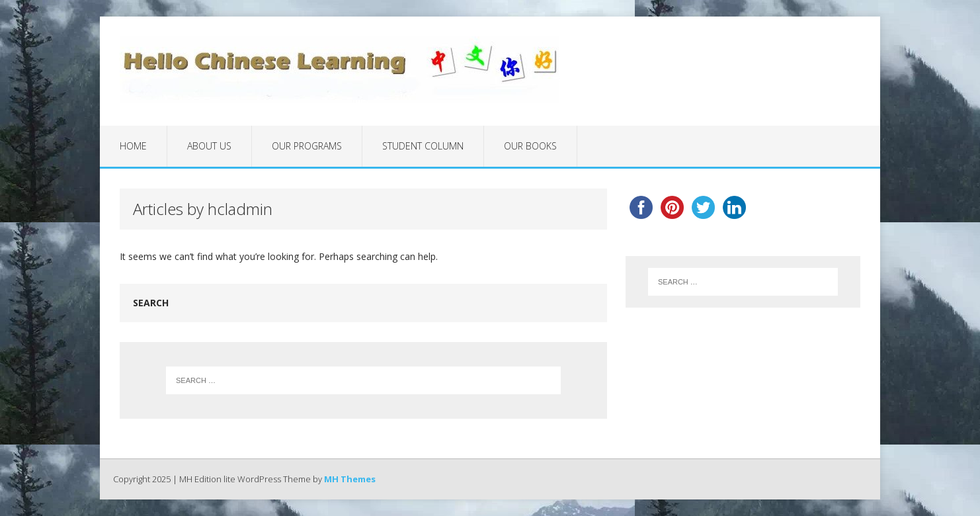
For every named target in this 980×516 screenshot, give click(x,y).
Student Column (423, 146)
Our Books (530, 146)
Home (133, 146)
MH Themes (350, 479)
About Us (209, 146)
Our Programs (307, 146)
